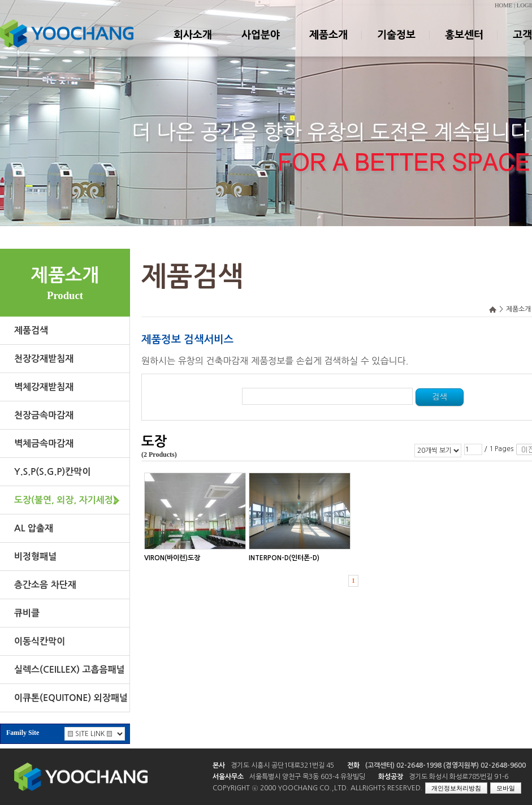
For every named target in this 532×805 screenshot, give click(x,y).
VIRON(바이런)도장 (172, 558)
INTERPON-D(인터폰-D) (284, 558)
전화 (353, 765)
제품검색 (31, 330)
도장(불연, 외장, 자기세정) (65, 500)
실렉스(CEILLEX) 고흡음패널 (70, 670)
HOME (503, 5)
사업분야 (260, 45)
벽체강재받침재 (44, 387)
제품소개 (328, 45)
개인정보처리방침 (456, 788)
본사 (219, 765)
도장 (154, 442)
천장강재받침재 (44, 359)
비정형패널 (35, 557)
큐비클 (27, 613)
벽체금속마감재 (44, 443)
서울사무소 (228, 777)
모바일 (506, 788)
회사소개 (192, 45)
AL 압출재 (34, 528)
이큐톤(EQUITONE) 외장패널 (71, 698)
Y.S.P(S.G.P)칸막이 (52, 472)
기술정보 (396, 45)
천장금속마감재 (44, 415)
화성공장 (391, 777)
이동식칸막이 (40, 641)
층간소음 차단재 (45, 585)
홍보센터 (464, 45)
